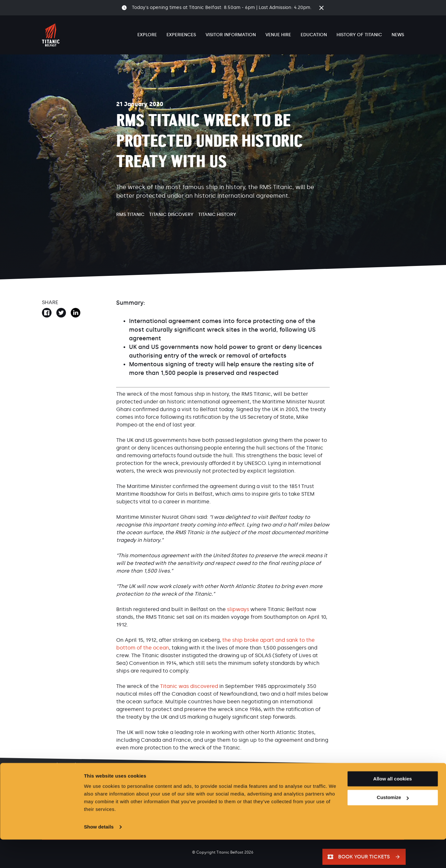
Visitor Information (231, 35)
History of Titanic (359, 35)
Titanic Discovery (171, 215)
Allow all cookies (393, 807)
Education (314, 35)
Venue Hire (278, 35)
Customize (393, 826)
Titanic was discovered (189, 686)
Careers (106, 789)
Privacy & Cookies (163, 789)
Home (48, 765)
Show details (99, 855)
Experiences (181, 35)
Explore (147, 35)
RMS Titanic (130, 215)
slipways (238, 609)
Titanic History (217, 215)
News (398, 35)
